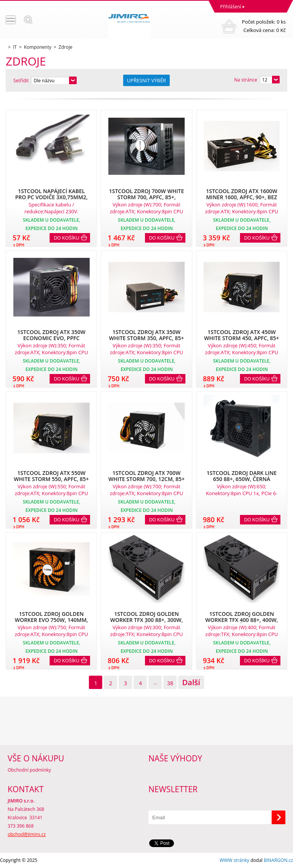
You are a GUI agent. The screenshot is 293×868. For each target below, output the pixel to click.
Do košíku (67, 238)
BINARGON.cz (278, 860)
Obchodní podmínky (29, 770)
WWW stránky (235, 860)
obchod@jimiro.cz (27, 834)
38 (170, 683)
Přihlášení (231, 7)
